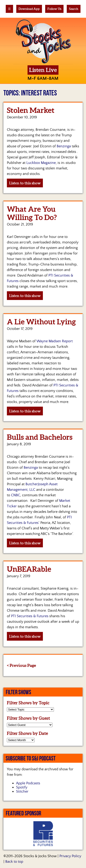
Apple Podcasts (28, 783)
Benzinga (64, 146)
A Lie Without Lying (41, 322)
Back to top (14, 862)
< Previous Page (21, 665)
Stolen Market (31, 110)
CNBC (16, 495)
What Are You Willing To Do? (32, 213)
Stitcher (22, 791)
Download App (29, 9)
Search (74, 9)
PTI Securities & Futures (30, 616)
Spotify (22, 787)
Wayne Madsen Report (55, 341)
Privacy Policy (70, 856)
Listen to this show (25, 183)
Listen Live (43, 70)
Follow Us (54, 9)
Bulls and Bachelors (40, 437)
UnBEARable (29, 569)
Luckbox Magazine (41, 163)
